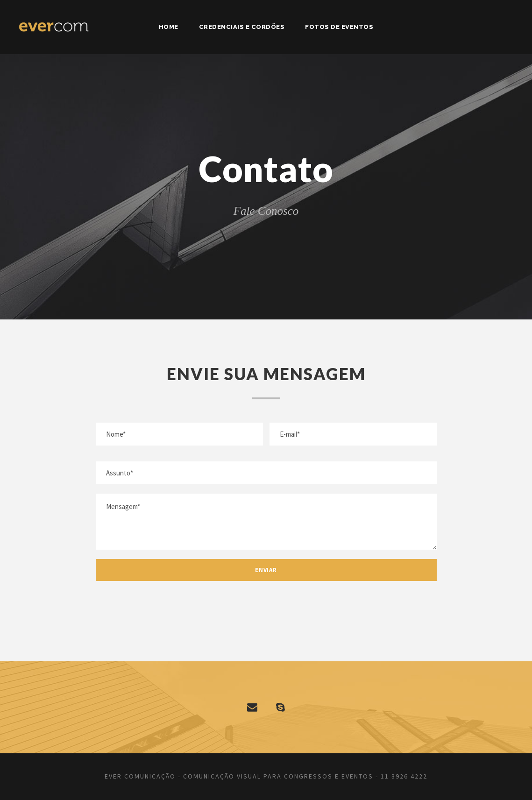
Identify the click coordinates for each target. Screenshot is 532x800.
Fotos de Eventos (339, 27)
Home (169, 27)
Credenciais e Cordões (242, 27)
